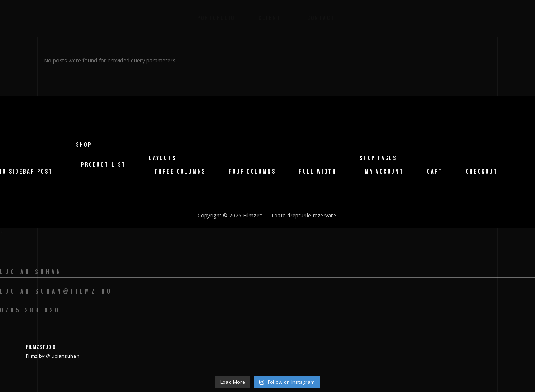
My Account (384, 172)
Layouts (163, 158)
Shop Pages (378, 158)
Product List (103, 165)
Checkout (482, 172)
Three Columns (180, 172)
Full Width (318, 172)
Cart (435, 172)
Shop (84, 145)
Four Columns (252, 172)
